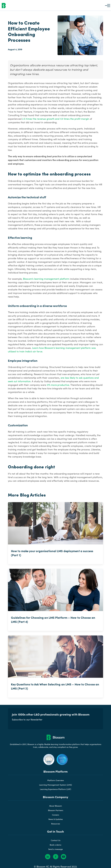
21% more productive (58, 389)
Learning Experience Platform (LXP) (55, 795)
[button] (108, 5)
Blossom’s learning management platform (46, 283)
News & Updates (56, 825)
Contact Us (56, 846)
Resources (56, 830)
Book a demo (55, 851)
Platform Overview (56, 786)
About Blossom (56, 812)
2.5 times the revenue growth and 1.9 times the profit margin (56, 123)
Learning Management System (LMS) (55, 791)
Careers (55, 821)
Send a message (55, 855)
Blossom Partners (56, 816)
